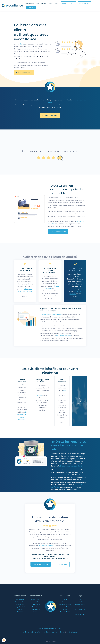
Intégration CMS (20, 606)
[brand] (12, 5)
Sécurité (35, 602)
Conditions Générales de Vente (31, 632)
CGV (80, 602)
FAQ (65, 599)
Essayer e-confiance (41, 564)
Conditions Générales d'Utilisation (54, 632)
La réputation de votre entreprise (51, 314)
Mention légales (80, 604)
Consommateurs (85, 3)
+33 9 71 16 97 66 (68, 3)
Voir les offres (80, 401)
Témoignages (20, 604)
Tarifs (50, 3)
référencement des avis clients (71, 466)
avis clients (20, 44)
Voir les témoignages (58, 231)
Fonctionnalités (41, 3)
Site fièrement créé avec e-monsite (50, 628)
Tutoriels (65, 602)
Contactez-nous (61, 564)
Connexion (31, 8)
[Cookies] (4, 640)
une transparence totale (46, 546)
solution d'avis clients (64, 336)
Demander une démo (24, 73)
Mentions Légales (73, 632)
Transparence (35, 604)
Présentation (30, 3)
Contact (56, 3)
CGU (80, 599)
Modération (35, 606)
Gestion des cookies (50, 641)
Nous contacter (65, 614)
